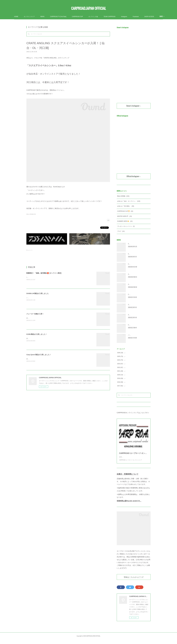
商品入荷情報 (123, 196)
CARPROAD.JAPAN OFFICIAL (88, 8)
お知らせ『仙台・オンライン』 (129, 201)
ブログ (121, 231)
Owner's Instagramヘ (134, 106)
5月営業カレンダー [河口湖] (136, 244)
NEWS (55, 17)
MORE (147, 16)
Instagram (137, 17)
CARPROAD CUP (90, 17)
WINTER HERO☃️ (125, 216)
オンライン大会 (106, 17)
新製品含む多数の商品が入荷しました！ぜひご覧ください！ (45, 339)
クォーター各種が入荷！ (35, 314)
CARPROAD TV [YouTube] (71, 17)
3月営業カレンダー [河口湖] (136, 305)
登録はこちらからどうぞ (134, 581)
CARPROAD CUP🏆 (125, 211)
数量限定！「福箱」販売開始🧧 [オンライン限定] (44, 273)
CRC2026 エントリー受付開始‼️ (138, 294)
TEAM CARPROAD (122, 17)
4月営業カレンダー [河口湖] (136, 274)
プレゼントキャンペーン (126, 226)
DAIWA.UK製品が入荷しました (38, 293)
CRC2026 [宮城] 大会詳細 (136, 264)
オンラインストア (42, 17)
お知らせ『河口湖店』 (126, 206)
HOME (29, 17)
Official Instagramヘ (134, 176)
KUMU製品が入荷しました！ (37, 334)
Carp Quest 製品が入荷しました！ (39, 355)
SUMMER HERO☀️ (125, 221)
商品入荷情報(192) (31, 214)
